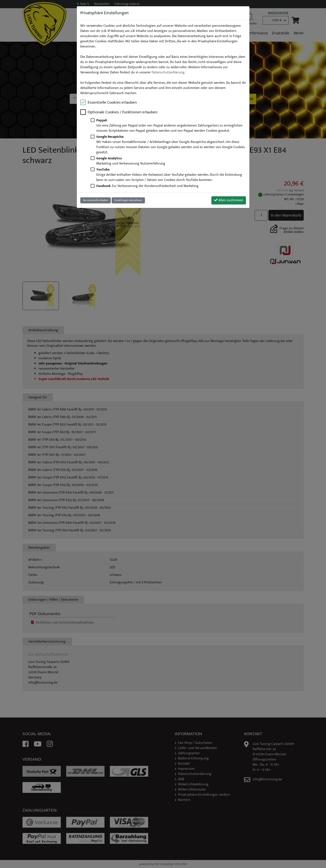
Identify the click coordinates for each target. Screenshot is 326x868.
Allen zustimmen (229, 200)
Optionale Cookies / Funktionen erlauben (123, 112)
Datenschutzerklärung (168, 73)
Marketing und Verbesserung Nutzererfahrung (131, 161)
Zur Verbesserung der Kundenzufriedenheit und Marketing (147, 186)
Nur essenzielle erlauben (96, 200)
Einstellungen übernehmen (128, 200)
